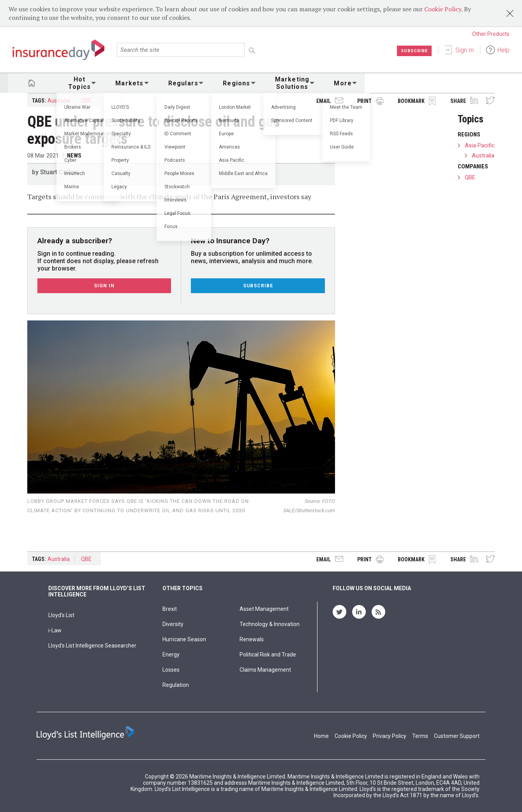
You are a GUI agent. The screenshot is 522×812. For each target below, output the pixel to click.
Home (321, 736)
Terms (420, 736)
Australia (59, 101)
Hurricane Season (184, 639)
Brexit (170, 609)
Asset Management (264, 609)
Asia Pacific (480, 145)
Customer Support (457, 736)
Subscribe (413, 51)
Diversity (173, 624)
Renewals (252, 639)
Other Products (491, 34)
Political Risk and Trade (268, 655)
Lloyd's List (61, 615)
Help (503, 50)
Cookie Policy (443, 9)
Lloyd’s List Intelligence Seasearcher (92, 646)
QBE (86, 101)
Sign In (465, 50)
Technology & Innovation (270, 624)
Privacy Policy (390, 736)
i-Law (55, 630)
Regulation (176, 685)
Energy (171, 655)
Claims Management (265, 670)
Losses (171, 670)
